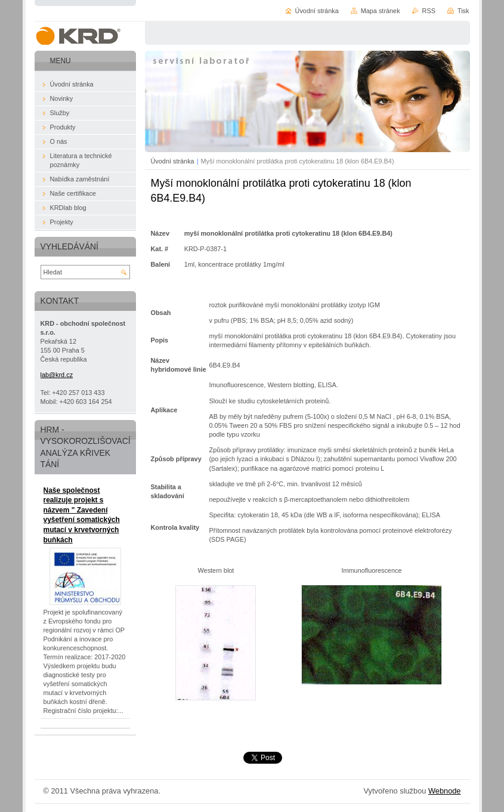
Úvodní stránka (173, 161)
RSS (429, 11)
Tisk (463, 11)
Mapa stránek (381, 11)
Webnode (445, 791)
